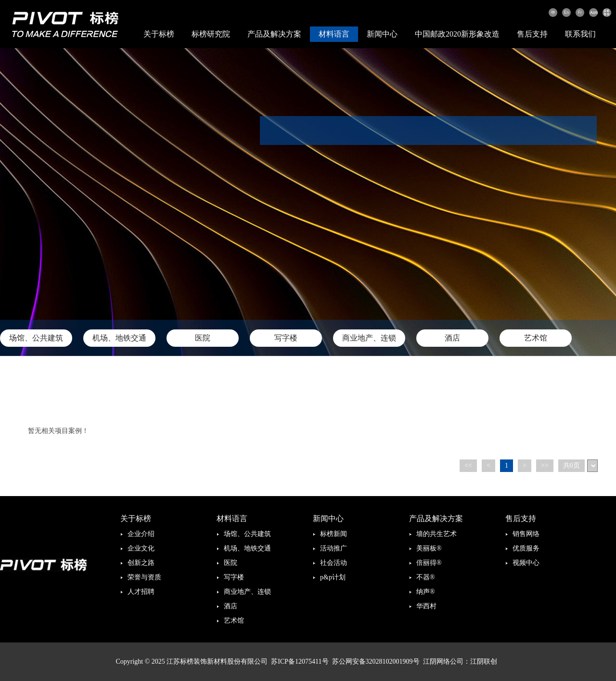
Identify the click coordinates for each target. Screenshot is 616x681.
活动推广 (334, 548)
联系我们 (580, 34)
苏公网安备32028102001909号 (376, 661)
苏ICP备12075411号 (300, 661)
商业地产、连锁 (369, 338)
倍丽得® (429, 563)
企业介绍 (141, 534)
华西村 (426, 606)
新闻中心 (382, 34)
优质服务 (526, 548)
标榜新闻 (334, 534)
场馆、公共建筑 (36, 338)
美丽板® (429, 548)
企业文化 (141, 548)
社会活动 (334, 563)
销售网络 (526, 534)
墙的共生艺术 (436, 534)
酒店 (452, 338)
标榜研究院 (211, 34)
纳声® (426, 592)
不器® (426, 577)
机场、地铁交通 (119, 338)
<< (468, 465)
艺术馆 (536, 338)
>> (545, 465)
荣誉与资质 (144, 577)
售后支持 (532, 34)
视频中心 (526, 563)
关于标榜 (159, 34)
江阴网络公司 (443, 661)
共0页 (571, 465)
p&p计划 (333, 577)
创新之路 (141, 563)
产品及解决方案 (274, 34)
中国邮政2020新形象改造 (457, 34)
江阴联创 (484, 661)
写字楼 (286, 338)
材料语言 (334, 34)
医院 (203, 338)
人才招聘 (141, 592)
